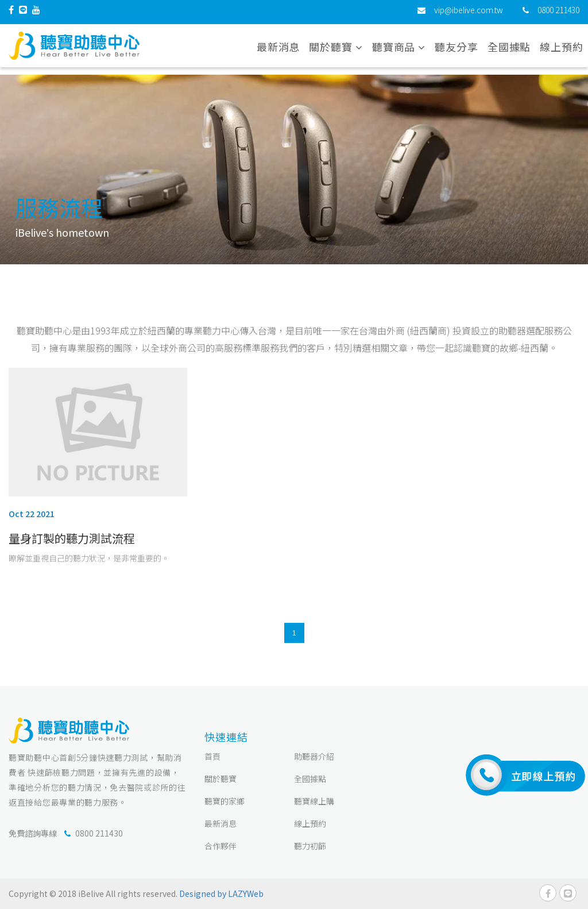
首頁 (212, 756)
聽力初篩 (310, 846)
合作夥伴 (220, 846)
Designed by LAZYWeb (221, 893)
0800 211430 (558, 14)
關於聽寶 (220, 779)
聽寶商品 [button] (399, 51)
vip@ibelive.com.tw (469, 14)
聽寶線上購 (314, 801)
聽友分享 (457, 51)
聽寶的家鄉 (225, 801)
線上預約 (562, 51)
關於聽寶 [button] (336, 51)
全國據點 (509, 51)
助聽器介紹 (314, 756)
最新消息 (278, 51)
